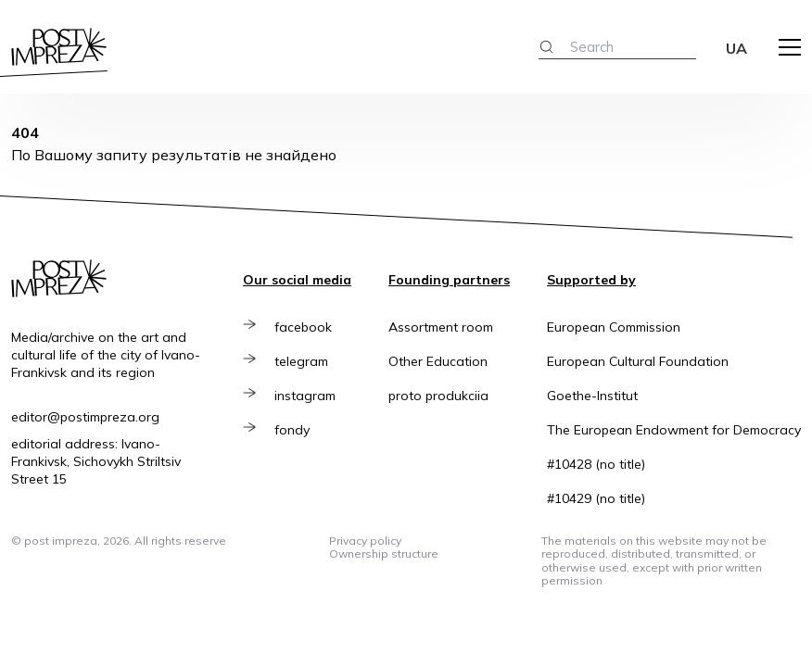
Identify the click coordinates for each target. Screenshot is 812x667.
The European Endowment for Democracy (674, 430)
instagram (305, 396)
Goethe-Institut (592, 396)
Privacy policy (365, 541)
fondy (292, 430)
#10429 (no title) (596, 498)
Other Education (438, 361)
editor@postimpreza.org (85, 417)
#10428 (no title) (596, 464)
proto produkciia (438, 396)
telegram (301, 361)
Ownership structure (384, 554)
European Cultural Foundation (638, 361)
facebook (303, 327)
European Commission (614, 327)
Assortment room (441, 327)
